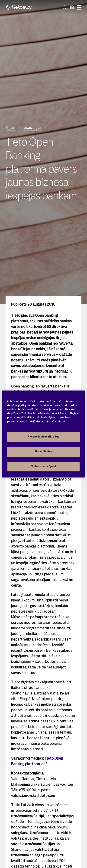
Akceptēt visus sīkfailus (43, 437)
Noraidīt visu (43, 452)
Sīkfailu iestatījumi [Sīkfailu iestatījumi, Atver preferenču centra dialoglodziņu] (43, 467)
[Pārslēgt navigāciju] (79, 7)
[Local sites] (72, 7)
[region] (43, 434)
